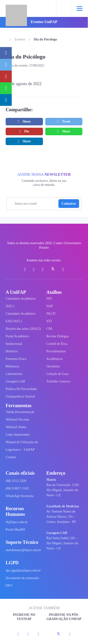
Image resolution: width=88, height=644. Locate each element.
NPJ (49, 299)
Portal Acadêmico (17, 336)
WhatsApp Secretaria (20, 496)
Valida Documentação (20, 412)
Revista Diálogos (58, 336)
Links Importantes (18, 435)
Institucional (14, 344)
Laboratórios (14, 374)
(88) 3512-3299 (16, 481)
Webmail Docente (17, 419)
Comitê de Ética (57, 344)
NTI (49, 321)
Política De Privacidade (21, 389)
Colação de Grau (57, 374)
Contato (11, 457)
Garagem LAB (15, 381)
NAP (50, 306)
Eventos (20, 40)
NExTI (51, 314)
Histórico (12, 351)
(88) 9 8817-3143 (17, 488)
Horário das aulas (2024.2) (23, 329)
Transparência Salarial (20, 396)
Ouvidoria (53, 366)
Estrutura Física (16, 359)
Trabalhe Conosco (58, 381)
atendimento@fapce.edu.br (23, 550)
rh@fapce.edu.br (17, 522)
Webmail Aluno (16, 427)
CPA (50, 329)
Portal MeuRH (15, 530)
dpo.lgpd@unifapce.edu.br (23, 570)
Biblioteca (12, 366)
